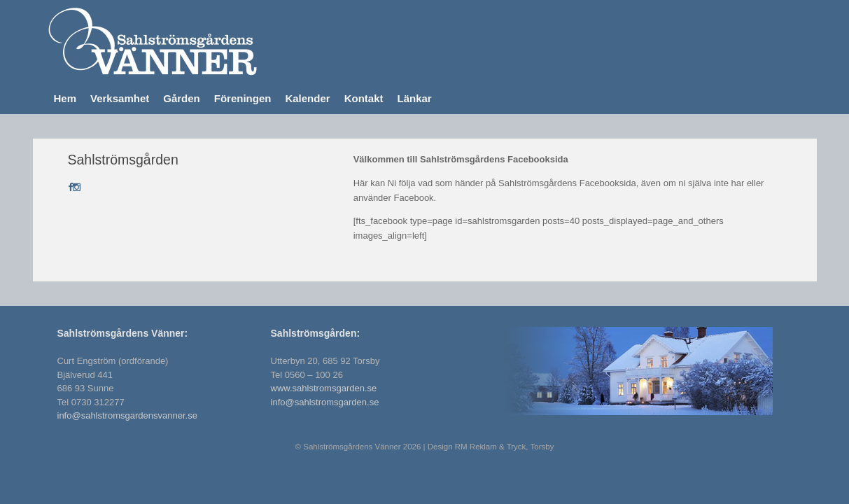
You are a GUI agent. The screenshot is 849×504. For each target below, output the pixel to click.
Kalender (307, 98)
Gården (182, 98)
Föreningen (243, 98)
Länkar (414, 98)
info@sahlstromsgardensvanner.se (127, 415)
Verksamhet (120, 98)
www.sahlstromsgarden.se (324, 388)
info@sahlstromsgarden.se (325, 402)
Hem (65, 98)
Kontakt (364, 98)
